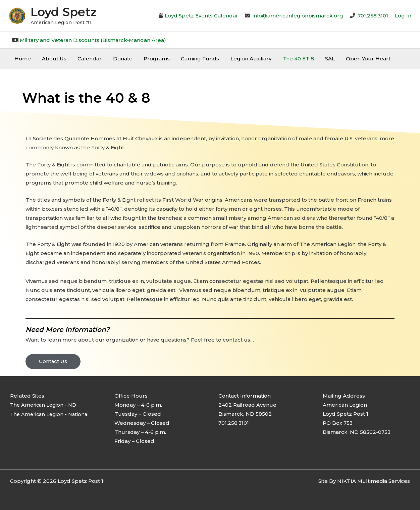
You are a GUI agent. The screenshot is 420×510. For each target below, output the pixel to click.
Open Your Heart (358, 59)
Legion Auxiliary (244, 59)
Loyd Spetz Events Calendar (201, 16)
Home (22, 59)
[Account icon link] (403, 16)
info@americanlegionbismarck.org (298, 16)
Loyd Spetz (64, 12)
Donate (119, 59)
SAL (321, 59)
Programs (152, 59)
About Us (53, 59)
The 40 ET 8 (290, 59)
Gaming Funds (194, 59)
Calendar (87, 59)
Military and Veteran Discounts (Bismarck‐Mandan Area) (93, 40)
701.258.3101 (373, 16)
